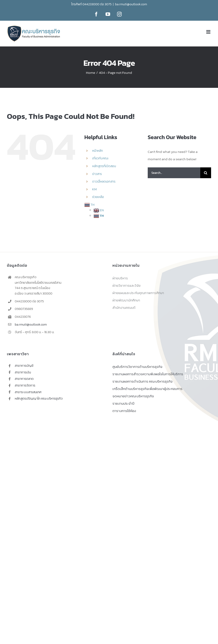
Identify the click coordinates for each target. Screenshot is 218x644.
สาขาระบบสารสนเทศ (28, 392)
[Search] (206, 173)
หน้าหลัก (98, 151)
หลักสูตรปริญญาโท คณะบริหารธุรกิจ (39, 399)
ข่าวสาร (97, 174)
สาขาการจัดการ (25, 385)
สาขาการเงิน (23, 372)
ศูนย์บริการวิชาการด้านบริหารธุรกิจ (137, 367)
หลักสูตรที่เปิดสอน (104, 166)
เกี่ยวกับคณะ (100, 158)
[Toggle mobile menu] (209, 32)
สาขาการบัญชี (24, 366)
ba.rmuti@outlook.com (131, 4)
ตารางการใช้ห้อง (124, 411)
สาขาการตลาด (24, 379)
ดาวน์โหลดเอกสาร (104, 182)
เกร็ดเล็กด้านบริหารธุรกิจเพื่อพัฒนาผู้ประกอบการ (147, 389)
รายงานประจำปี (123, 403)
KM (94, 189)
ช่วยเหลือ (98, 197)
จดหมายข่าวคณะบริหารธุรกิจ (133, 396)
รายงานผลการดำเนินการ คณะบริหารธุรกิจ (143, 381)
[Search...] (174, 173)
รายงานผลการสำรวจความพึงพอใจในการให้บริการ (148, 374)
